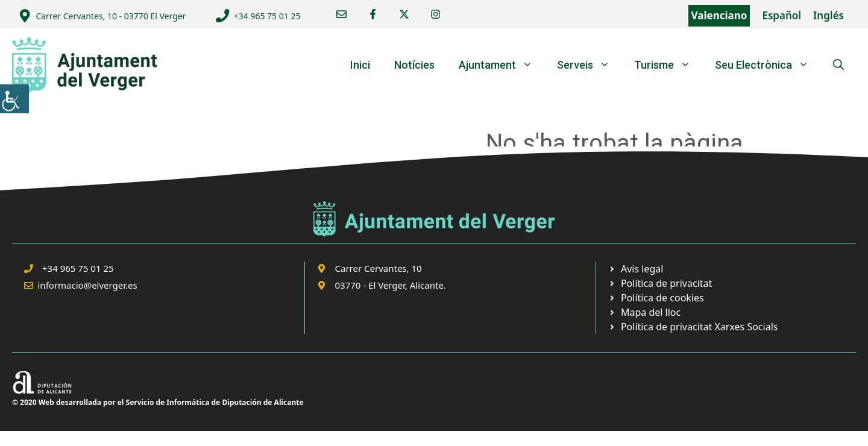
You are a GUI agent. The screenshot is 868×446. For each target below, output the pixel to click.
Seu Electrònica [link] (768, 65)
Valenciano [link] (719, 15)
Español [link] (782, 15)
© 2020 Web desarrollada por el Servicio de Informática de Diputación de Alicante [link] (158, 402)
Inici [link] (360, 65)
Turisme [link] (668, 65)
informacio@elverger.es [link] (88, 285)
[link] (14, 99)
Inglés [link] (829, 15)
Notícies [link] (414, 65)
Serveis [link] (590, 65)
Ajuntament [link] (502, 65)
